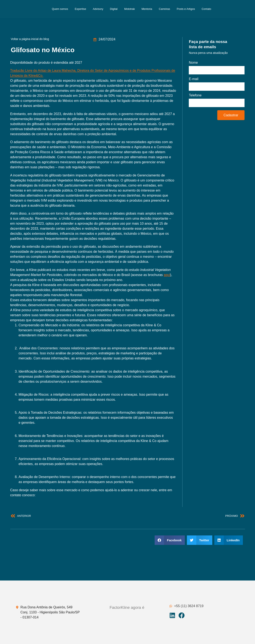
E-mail (194, 79)
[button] (170, 540)
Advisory (98, 9)
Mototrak (130, 9)
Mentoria (147, 9)
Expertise (80, 9)
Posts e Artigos (186, 9)
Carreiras (164, 9)
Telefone (195, 95)
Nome (193, 63)
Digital (114, 9)
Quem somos (60, 9)
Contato (206, 9)
